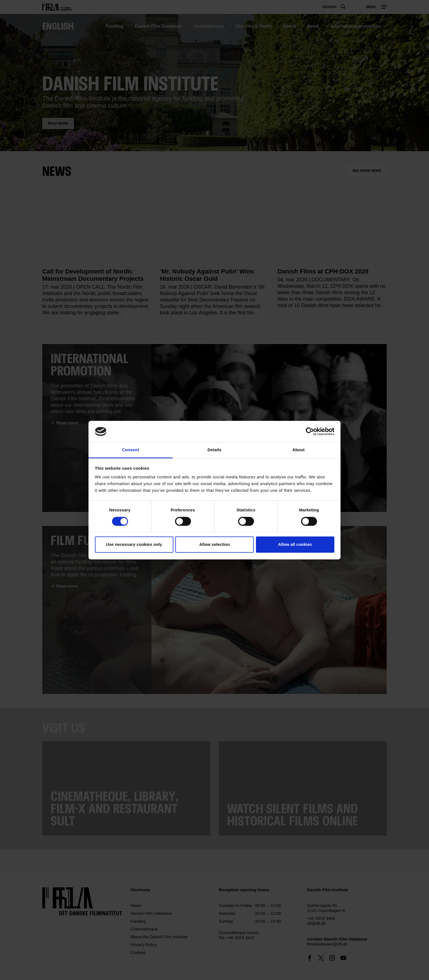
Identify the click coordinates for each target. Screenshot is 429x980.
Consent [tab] (131, 450)
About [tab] (299, 450)
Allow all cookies (295, 545)
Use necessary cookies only (134, 545)
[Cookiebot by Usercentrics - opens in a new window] (310, 431)
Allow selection (214, 545)
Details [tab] (214, 450)
